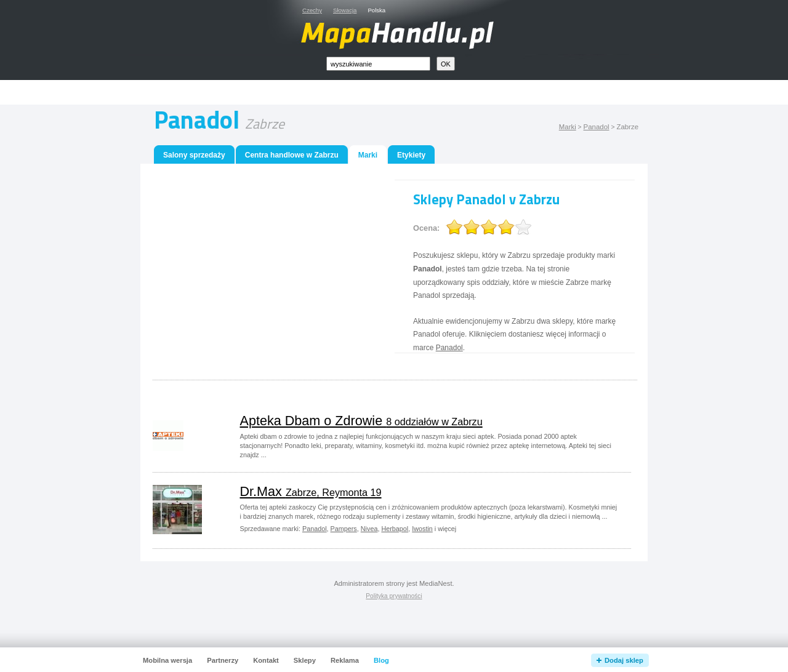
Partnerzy (223, 660)
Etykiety (411, 155)
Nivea (369, 529)
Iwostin (422, 529)
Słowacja (345, 10)
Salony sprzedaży (194, 155)
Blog (381, 660)
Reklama (345, 660)
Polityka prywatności (394, 596)
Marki (568, 127)
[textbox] (378, 64)
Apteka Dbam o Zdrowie (361, 421)
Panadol (597, 127)
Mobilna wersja (167, 660)
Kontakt (266, 660)
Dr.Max (311, 491)
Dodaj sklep (624, 660)
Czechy (312, 10)
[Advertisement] (408, 93)
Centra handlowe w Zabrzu (292, 155)
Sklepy (305, 660)
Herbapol (395, 529)
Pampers (344, 529)
